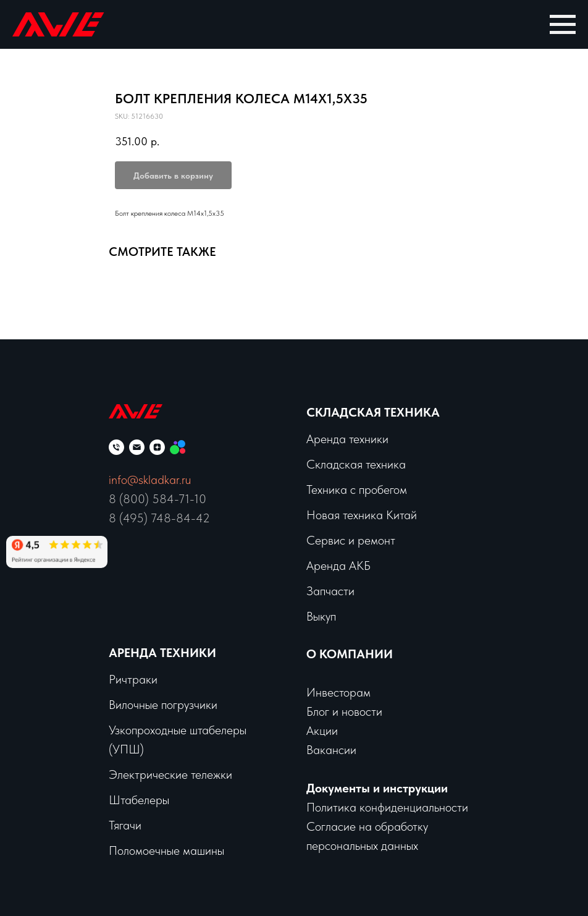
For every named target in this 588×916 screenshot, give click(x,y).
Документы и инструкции (377, 788)
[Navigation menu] (563, 25)
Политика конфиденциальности (387, 807)
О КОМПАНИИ (350, 654)
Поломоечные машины (166, 850)
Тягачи (125, 825)
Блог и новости (344, 711)
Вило (121, 705)
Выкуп (321, 616)
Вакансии (331, 750)
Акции (322, 731)
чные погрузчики (175, 705)
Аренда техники (162, 653)
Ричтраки (133, 679)
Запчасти (330, 591)
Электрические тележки (170, 774)
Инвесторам (338, 692)
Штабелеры (139, 800)
